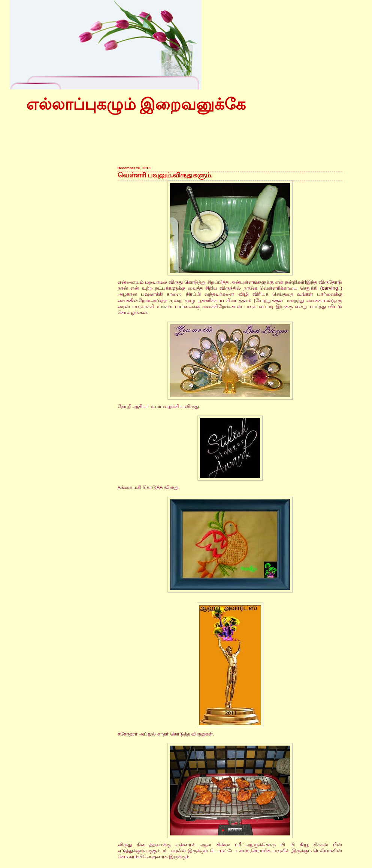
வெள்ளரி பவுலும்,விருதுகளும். (165, 175)
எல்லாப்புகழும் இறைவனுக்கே (136, 104)
